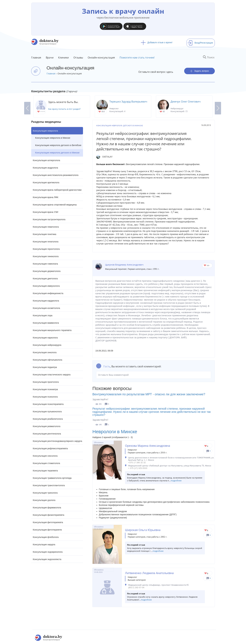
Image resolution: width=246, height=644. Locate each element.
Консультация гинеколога (46, 256)
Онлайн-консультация (101, 58)
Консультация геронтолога (46, 249)
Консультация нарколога (45, 338)
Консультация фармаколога (47, 508)
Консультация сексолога (45, 456)
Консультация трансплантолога (49, 485)
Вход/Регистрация (200, 43)
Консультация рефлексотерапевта (50, 448)
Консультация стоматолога (46, 463)
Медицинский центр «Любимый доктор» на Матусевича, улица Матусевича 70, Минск (170, 466)
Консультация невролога (45, 131)
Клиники (63, 58)
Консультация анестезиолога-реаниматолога (56, 175)
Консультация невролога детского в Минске (57, 153)
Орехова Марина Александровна (148, 446)
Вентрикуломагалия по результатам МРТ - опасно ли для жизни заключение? (149, 394)
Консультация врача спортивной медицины (55, 205)
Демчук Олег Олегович (186, 101)
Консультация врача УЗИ (45, 212)
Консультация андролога (45, 168)
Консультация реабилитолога (48, 419)
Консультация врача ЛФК (46, 197)
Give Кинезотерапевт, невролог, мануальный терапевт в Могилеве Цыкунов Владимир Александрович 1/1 (205, 266)
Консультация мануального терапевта (52, 330)
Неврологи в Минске (115, 432)
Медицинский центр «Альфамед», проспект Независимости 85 (158, 585)
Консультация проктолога (46, 382)
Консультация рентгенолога (47, 434)
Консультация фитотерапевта (48, 522)
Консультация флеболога (46, 537)
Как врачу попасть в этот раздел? (64, 109)
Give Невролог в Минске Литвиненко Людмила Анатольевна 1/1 (206, 574)
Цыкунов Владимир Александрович (124, 265)
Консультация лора (43, 315)
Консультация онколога (45, 352)
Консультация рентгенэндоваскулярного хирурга (57, 441)
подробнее (176, 481)
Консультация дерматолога (47, 271)
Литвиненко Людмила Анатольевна (149, 573)
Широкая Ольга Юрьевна (143, 530)
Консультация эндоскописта (47, 559)
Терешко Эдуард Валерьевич (128, 101)
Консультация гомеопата (45, 264)
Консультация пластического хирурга (52, 375)
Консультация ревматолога (47, 426)
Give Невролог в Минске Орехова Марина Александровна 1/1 (206, 446)
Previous (27, 108)
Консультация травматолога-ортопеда (52, 478)
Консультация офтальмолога (47, 360)
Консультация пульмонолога (47, 412)
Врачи (50, 58)
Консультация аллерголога (46, 160)
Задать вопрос (200, 71)
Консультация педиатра (45, 367)
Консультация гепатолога (46, 242)
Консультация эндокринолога (48, 552)
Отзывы (78, 58)
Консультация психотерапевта (48, 404)
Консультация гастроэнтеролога (49, 219)
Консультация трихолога (45, 493)
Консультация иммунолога (46, 286)
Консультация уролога (44, 500)
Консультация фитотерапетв (47, 530)
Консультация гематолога (46, 227)
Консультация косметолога (46, 308)
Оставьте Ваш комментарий (154, 375)
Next (218, 108)
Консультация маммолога (46, 323)
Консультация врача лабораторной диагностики (57, 190)
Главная (36, 58)
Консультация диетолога (45, 279)
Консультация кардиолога (46, 301)
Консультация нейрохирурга (47, 345)
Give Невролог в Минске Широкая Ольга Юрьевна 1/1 (206, 530)
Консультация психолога (45, 397)
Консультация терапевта (45, 471)
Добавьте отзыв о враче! (157, 42)
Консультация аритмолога (46, 182)
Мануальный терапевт (116, 269)
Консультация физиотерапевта (48, 515)
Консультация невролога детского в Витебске (58, 145)
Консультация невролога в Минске (53, 138)
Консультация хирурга (44, 544)
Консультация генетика (44, 234)
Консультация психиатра (45, 389)
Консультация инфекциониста (48, 293)
